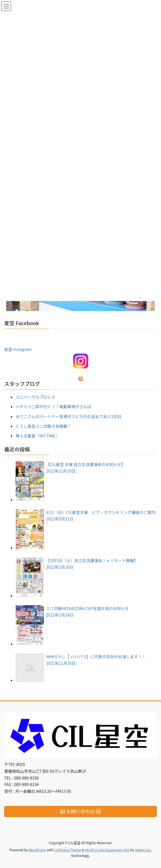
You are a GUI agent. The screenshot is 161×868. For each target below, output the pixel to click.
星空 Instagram (18, 349)
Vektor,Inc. (143, 850)
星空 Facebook (22, 323)
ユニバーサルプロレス (35, 397)
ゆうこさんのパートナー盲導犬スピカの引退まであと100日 (69, 416)
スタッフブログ (22, 384)
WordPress (37, 850)
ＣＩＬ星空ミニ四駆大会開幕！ (43, 426)
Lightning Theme (68, 850)
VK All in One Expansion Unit (107, 850)
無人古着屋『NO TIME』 (37, 436)
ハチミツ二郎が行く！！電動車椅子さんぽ (53, 407)
